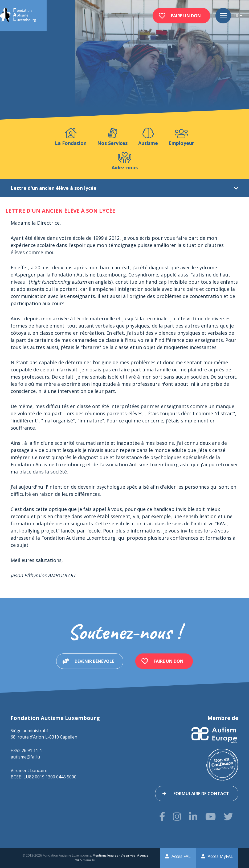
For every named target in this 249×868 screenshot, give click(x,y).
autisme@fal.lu (25, 757)
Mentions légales (105, 855)
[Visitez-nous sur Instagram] (177, 817)
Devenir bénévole (94, 661)
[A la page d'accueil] (18, 16)
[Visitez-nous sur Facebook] (162, 817)
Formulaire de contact (201, 794)
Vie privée (128, 855)
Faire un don (186, 16)
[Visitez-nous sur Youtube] (211, 817)
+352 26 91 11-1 (26, 750)
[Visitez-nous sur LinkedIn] (193, 817)
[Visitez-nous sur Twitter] (228, 817)
